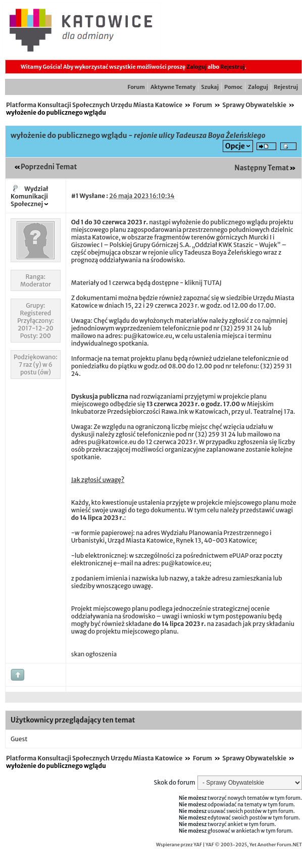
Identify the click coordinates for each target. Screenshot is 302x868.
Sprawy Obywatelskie (254, 105)
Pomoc (233, 87)
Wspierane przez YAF (179, 845)
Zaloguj (196, 67)
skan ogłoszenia (94, 654)
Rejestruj (232, 67)
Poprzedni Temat (49, 167)
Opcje (235, 146)
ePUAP (239, 556)
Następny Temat (262, 168)
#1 (75, 196)
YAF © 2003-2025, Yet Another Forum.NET (254, 845)
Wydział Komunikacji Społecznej (30, 196)
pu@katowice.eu (148, 336)
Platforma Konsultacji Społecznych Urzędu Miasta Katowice (94, 105)
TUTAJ (213, 283)
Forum (136, 87)
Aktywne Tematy (173, 87)
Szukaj (210, 87)
